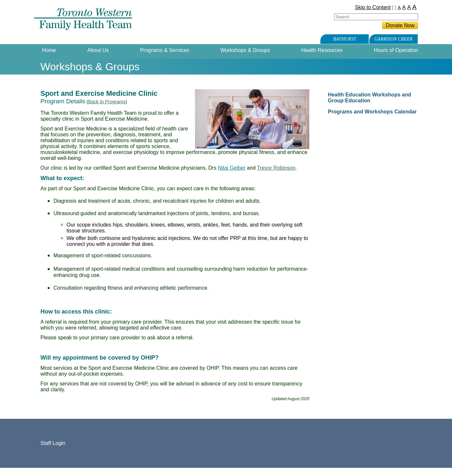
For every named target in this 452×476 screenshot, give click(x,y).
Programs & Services (165, 50)
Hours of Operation (396, 50)
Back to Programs (107, 102)
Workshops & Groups (245, 50)
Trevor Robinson (276, 168)
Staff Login (53, 443)
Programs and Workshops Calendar (372, 112)
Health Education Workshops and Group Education (370, 98)
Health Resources (322, 50)
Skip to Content (373, 7)
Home (49, 50)
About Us (98, 50)
